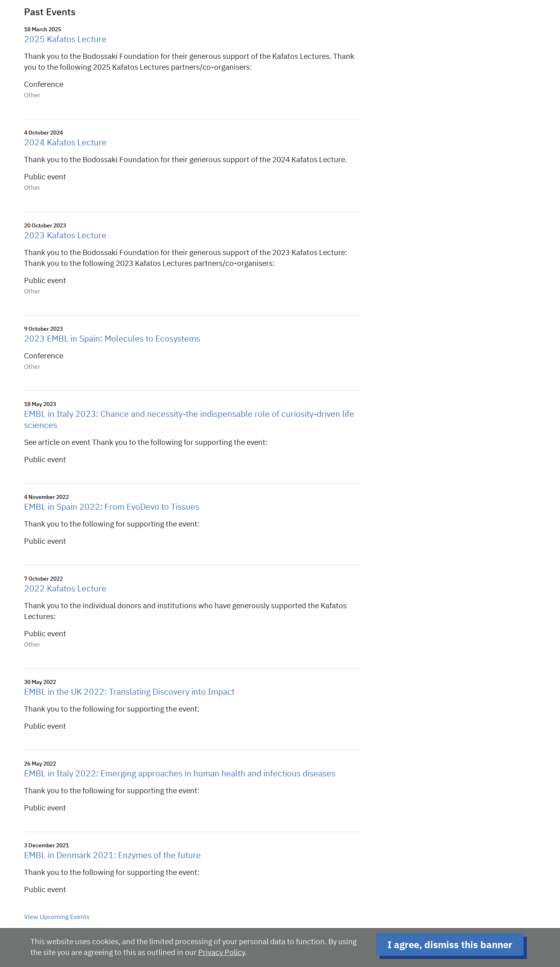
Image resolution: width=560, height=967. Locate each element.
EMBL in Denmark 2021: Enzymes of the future (112, 856)
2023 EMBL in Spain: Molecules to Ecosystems (112, 339)
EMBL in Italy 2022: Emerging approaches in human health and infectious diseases (180, 774)
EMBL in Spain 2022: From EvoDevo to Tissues (112, 508)
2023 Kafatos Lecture (65, 236)
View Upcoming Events (57, 917)
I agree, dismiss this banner (450, 945)
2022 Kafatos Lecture (65, 589)
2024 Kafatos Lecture (65, 143)
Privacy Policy (222, 953)
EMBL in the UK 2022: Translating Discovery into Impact (129, 693)
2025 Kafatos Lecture (65, 40)
